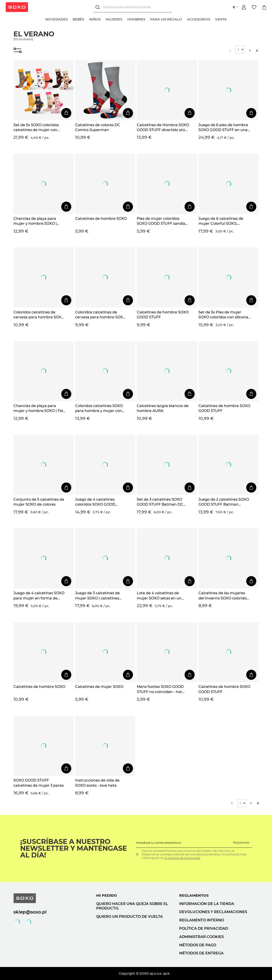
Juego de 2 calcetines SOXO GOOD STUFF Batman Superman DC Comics (224, 502)
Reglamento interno (202, 920)
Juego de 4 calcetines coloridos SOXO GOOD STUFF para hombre (95, 502)
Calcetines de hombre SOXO (101, 219)
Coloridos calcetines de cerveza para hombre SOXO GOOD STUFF (39, 315)
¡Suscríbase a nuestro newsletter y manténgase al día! (74, 848)
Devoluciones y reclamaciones (213, 912)
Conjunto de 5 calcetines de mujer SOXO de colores (39, 502)
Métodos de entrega (201, 953)
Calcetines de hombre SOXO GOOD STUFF (163, 315)
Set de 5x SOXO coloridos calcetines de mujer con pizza (36, 128)
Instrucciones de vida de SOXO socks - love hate (97, 783)
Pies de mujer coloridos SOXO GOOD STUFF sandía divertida (161, 221)
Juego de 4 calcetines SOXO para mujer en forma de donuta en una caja (39, 596)
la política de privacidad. (182, 858)
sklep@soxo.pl (30, 912)
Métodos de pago (198, 945)
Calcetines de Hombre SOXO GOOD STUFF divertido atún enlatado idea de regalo (163, 128)
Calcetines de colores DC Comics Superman (98, 127)
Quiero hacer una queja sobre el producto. (132, 906)
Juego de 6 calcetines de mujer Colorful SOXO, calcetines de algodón (221, 221)
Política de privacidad (204, 928)
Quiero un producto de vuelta (129, 917)
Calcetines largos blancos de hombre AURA (163, 408)
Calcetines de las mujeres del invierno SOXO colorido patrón (223, 596)
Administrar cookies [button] (201, 937)
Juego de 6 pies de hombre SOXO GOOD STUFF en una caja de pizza (223, 128)
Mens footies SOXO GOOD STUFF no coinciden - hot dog (160, 689)
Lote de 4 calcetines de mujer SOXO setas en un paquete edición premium (161, 596)
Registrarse (241, 842)
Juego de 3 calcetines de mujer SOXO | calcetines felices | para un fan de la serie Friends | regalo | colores (98, 596)
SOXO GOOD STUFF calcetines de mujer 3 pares (39, 783)
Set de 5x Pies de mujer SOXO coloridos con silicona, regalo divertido (224, 315)
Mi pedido (107, 895)
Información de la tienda (207, 904)
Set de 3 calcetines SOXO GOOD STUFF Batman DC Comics (160, 502)
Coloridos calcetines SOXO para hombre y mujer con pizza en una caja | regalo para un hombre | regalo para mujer (99, 409)
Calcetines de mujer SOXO (99, 687)
